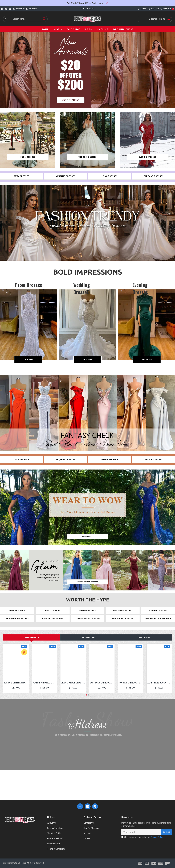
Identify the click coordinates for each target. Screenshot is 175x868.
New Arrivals (32, 642)
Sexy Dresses (21, 177)
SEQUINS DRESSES (66, 461)
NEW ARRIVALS (17, 613)
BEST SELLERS (53, 613)
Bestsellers (89, 642)
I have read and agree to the (143, 845)
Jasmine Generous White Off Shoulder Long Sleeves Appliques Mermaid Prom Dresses (102, 687)
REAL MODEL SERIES (53, 623)
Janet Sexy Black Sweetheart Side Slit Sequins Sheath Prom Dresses (159, 687)
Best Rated (145, 642)
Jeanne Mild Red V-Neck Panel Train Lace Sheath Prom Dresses (45, 687)
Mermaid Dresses (65, 177)
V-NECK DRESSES (154, 461)
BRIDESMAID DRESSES (17, 623)
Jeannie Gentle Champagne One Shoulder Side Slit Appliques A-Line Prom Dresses (16, 687)
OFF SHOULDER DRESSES (158, 623)
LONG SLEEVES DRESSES (87, 623)
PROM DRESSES (88, 613)
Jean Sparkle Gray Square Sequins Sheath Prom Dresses (73, 687)
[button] (86, 700)
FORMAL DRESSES (158, 613)
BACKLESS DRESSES (123, 623)
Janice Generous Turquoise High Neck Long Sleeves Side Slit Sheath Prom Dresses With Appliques (131, 687)
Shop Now (28, 361)
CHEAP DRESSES (109, 461)
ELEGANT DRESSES (154, 177)
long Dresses (109, 177)
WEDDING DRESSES (123, 613)
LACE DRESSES (21, 461)
